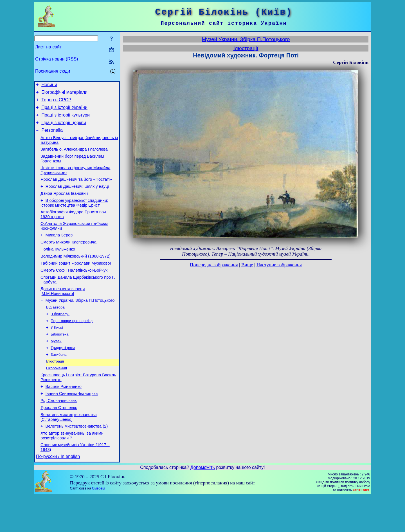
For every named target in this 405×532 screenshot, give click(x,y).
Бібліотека (60, 359)
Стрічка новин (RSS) (57, 59)
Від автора (55, 330)
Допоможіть (203, 503)
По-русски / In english (58, 492)
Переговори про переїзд (72, 344)
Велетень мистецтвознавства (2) (77, 460)
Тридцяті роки (63, 374)
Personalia (52, 136)
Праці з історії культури (66, 119)
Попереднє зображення (214, 265)
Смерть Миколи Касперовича (68, 258)
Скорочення (57, 396)
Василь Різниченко (64, 416)
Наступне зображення (279, 265)
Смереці (98, 524)
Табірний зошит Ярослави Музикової (76, 282)
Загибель (59, 381)
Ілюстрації (55, 388)
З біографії (60, 337)
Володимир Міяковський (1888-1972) (76, 274)
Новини (49, 85)
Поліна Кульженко (58, 266)
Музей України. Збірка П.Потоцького (80, 322)
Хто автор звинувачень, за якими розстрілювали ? (72, 470)
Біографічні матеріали (64, 94)
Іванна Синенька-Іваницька (72, 424)
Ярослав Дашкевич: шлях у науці (77, 197)
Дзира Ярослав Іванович (64, 205)
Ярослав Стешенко (59, 439)
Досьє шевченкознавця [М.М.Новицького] (63, 312)
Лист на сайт (49, 47)
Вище (247, 265)
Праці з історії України (64, 111)
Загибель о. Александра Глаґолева (74, 157)
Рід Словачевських (59, 432)
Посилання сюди (53, 71)
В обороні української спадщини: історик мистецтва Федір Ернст (74, 215)
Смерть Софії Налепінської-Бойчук (74, 290)
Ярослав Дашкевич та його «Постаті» (76, 189)
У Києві (57, 352)
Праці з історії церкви (64, 128)
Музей (56, 366)
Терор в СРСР (56, 102)
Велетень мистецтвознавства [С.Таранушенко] (69, 450)
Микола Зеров (59, 250)
